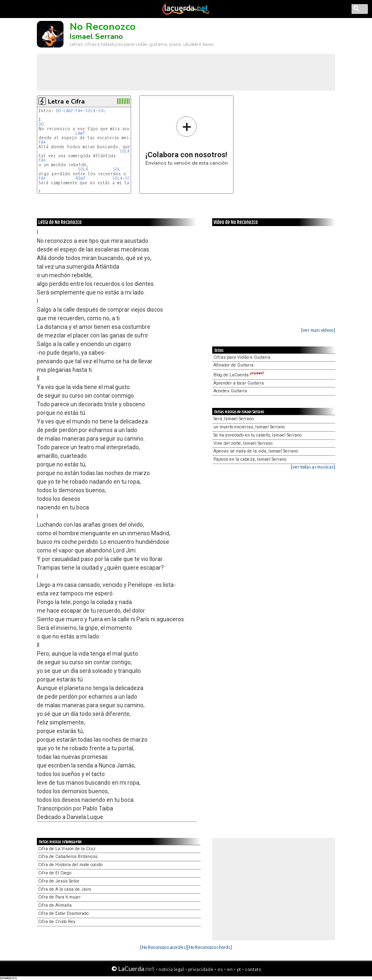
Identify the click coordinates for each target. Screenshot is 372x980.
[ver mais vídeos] (318, 330)
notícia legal (171, 969)
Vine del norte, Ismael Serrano (243, 443)
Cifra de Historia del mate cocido (70, 865)
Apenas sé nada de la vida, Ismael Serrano (256, 451)
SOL (102, 111)
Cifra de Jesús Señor (59, 881)
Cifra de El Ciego (55, 873)
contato (253, 969)
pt (239, 969)
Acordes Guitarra (230, 391)
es (220, 969)
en (230, 969)
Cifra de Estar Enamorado (63, 913)
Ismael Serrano (96, 36)
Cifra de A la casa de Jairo (65, 889)
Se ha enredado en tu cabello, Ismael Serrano (257, 435)
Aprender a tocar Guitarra (239, 383)
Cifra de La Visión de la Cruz (67, 849)
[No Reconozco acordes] (164, 947)
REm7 (80, 178)
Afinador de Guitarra (234, 365)
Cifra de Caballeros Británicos (68, 857)
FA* (79, 111)
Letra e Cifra (66, 102)
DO (58, 111)
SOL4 (90, 111)
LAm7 (68, 111)
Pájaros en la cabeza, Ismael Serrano (250, 459)
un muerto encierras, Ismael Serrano (249, 427)
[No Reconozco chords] (210, 947)
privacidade (201, 969)
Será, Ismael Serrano (234, 419)
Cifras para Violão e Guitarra (242, 357)
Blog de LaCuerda (239, 375)
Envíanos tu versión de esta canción (187, 141)
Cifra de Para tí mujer (59, 897)
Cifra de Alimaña (55, 905)
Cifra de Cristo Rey (57, 922)
